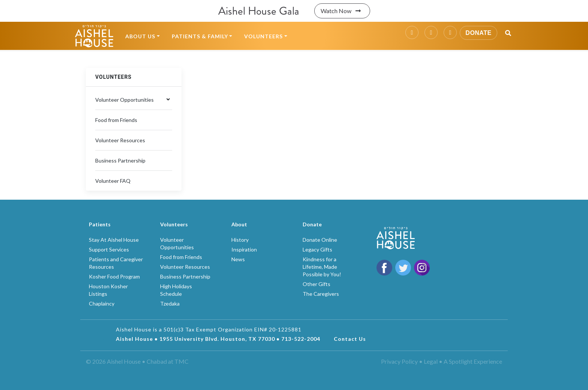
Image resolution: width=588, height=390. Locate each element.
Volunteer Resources (120, 140)
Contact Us (350, 339)
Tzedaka (170, 303)
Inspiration (244, 249)
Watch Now (342, 11)
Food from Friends (116, 120)
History (240, 240)
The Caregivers (321, 294)
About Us (140, 36)
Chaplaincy (102, 303)
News (238, 259)
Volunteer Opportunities (124, 100)
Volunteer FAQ (113, 181)
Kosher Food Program (114, 276)
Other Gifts (316, 284)
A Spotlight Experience (473, 361)
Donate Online (320, 240)
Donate (478, 33)
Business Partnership (120, 160)
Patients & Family (200, 36)
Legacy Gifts (317, 249)
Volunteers (263, 36)
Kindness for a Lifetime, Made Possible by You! (322, 267)
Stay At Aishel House (114, 240)
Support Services (109, 249)
